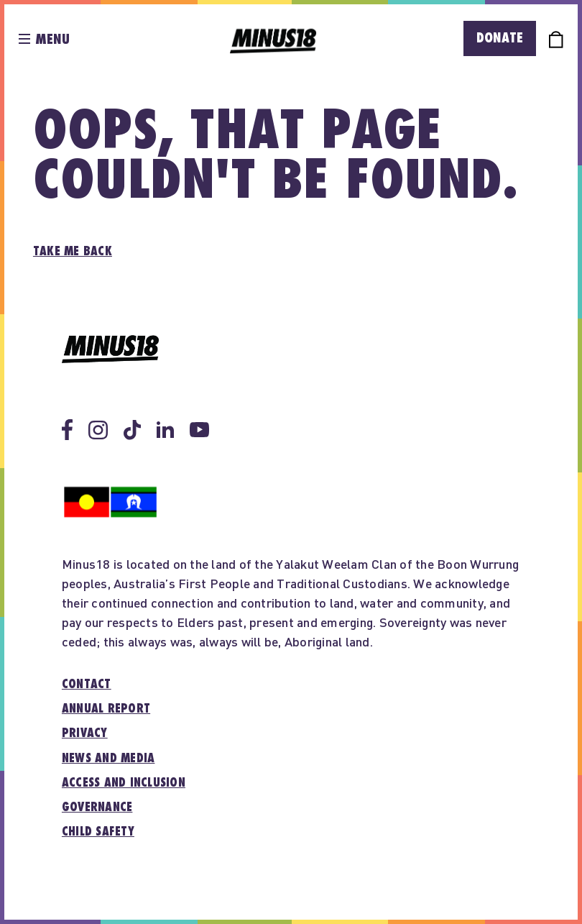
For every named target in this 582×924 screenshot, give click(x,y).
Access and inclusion (124, 783)
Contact (87, 685)
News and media (108, 759)
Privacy (85, 733)
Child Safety (98, 832)
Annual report (106, 709)
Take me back (73, 252)
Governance (97, 808)
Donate (500, 38)
